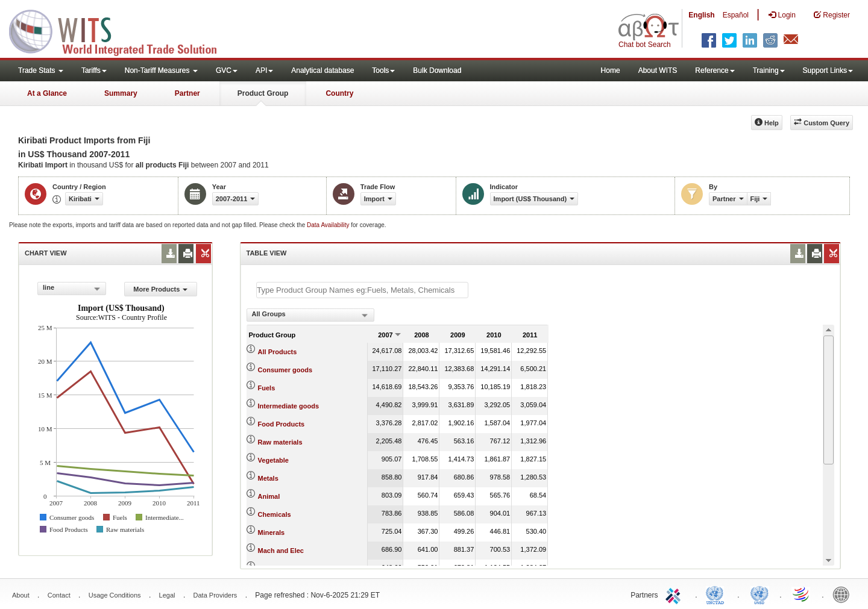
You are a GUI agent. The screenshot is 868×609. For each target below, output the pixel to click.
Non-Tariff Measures (161, 70)
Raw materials (280, 442)
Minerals (272, 532)
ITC (675, 594)
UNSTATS (759, 594)
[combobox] (72, 289)
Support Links (828, 70)
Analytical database (322, 70)
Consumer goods (285, 370)
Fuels (267, 388)
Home (611, 70)
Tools (383, 70)
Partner (187, 93)
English (701, 15)
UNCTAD (717, 594)
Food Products (281, 424)
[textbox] (362, 290)
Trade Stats (41, 70)
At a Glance (47, 93)
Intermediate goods (288, 406)
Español (736, 15)
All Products (278, 352)
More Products (160, 289)
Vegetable (273, 460)
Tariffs (94, 70)
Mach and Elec (281, 551)
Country (339, 93)
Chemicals (275, 514)
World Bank (844, 594)
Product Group (263, 93)
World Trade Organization (802, 594)
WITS (121, 30)
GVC (227, 70)
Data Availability (329, 225)
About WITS (658, 70)
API (264, 70)
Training (769, 70)
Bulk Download (437, 70)
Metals (268, 478)
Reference (715, 70)
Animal (269, 496)
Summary (121, 93)
